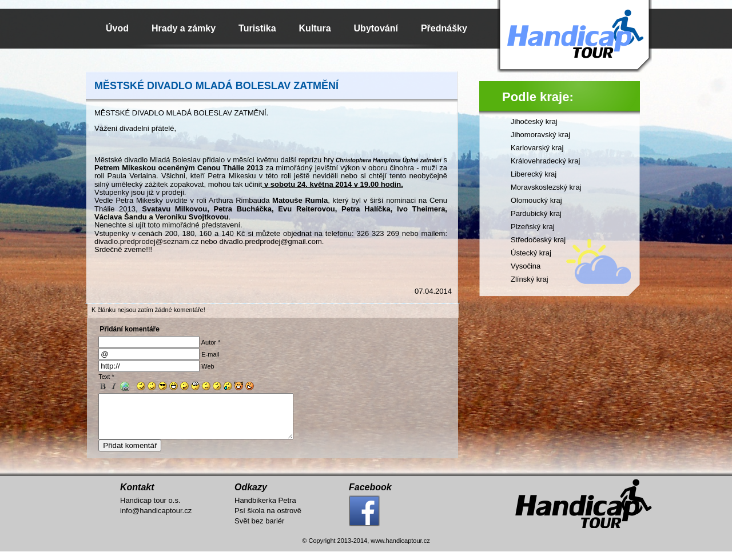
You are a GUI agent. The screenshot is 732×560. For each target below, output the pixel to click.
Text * (106, 377)
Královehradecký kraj (545, 161)
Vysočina (526, 266)
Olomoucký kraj (536, 200)
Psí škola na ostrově (268, 519)
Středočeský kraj (538, 240)
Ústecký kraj (531, 253)
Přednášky (444, 28)
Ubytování (376, 28)
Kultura (315, 28)
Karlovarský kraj (537, 148)
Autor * (211, 342)
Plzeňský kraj (533, 227)
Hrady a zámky (184, 28)
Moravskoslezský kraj (546, 187)
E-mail (210, 354)
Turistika (257, 28)
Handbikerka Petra (265, 509)
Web (208, 366)
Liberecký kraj (534, 174)
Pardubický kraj (536, 213)
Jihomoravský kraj (540, 135)
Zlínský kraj (530, 279)
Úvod (117, 28)
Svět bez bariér (259, 529)
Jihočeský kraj (534, 121)
